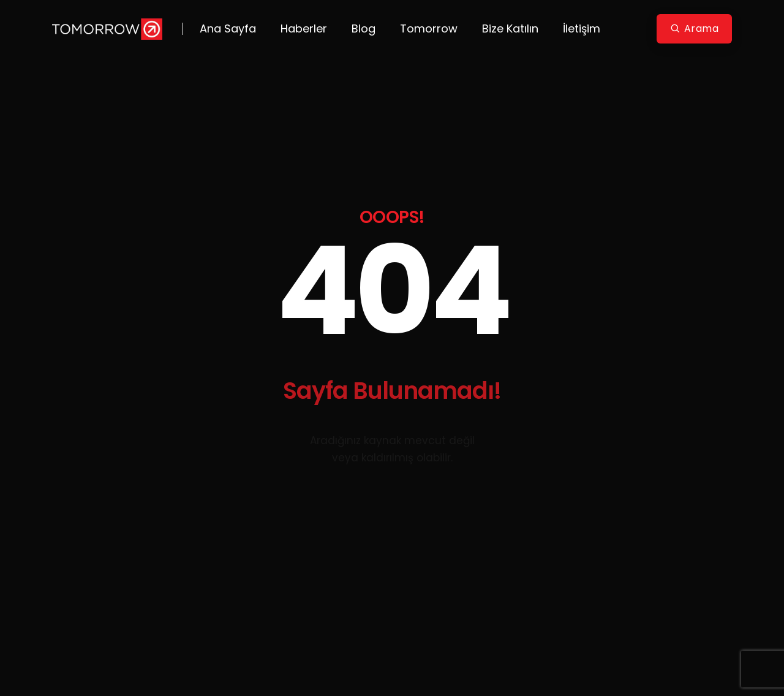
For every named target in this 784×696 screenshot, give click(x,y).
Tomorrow (429, 28)
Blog (364, 28)
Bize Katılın (510, 28)
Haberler (304, 28)
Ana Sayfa (228, 28)
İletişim (582, 28)
